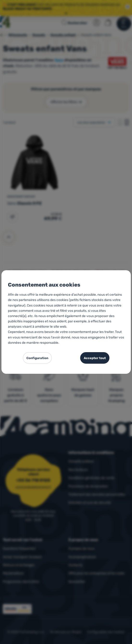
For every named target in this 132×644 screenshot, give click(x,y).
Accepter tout (95, 358)
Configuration (37, 358)
